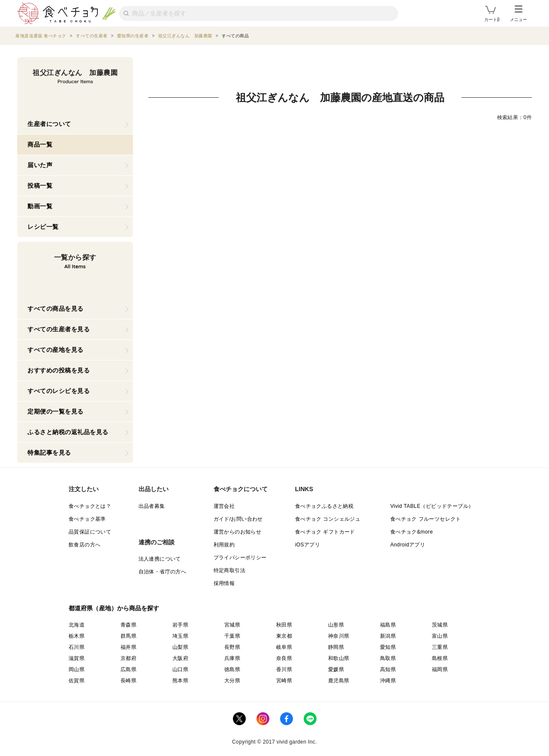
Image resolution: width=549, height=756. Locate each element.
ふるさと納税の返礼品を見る (68, 432)
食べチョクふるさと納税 (324, 506)
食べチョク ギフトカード (325, 532)
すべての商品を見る (56, 309)
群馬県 (128, 636)
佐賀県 (77, 681)
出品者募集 (152, 506)
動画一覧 (40, 206)
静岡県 (336, 647)
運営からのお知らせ (238, 532)
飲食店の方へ (84, 545)
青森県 (128, 625)
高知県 (388, 669)
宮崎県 (284, 681)
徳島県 (232, 669)
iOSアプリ (308, 545)
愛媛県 (336, 669)
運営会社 (224, 506)
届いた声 (40, 165)
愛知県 (388, 647)
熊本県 (180, 681)
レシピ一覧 (43, 227)
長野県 (232, 647)
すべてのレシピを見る (59, 391)
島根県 (440, 658)
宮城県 (232, 625)
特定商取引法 (229, 570)
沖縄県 (388, 681)
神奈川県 (339, 636)
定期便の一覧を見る (56, 411)
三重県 (440, 647)
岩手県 (180, 625)
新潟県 (388, 636)
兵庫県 (232, 658)
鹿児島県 (339, 681)
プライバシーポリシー (240, 558)
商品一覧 (40, 144)
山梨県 (180, 647)
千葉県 (232, 636)
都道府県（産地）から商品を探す (114, 608)
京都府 (128, 658)
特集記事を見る (49, 453)
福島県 (388, 625)
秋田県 (284, 625)
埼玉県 (180, 636)
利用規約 (224, 545)
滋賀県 (77, 658)
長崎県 (128, 681)
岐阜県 (284, 647)
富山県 (440, 636)
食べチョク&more (412, 532)
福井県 (128, 647)
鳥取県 (388, 658)
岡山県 (77, 669)
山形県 (336, 625)
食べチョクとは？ (90, 506)
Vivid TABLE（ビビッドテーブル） (432, 506)
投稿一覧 (40, 186)
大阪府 (180, 658)
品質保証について (90, 532)
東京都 (284, 636)
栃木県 (77, 636)
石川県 (77, 647)
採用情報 (224, 583)
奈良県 (284, 658)
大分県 (232, 681)
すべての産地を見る (56, 350)
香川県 (284, 669)
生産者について (49, 124)
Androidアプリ (408, 545)
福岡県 (440, 669)
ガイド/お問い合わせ (238, 519)
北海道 (77, 625)
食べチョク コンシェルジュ (328, 519)
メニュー (519, 14)
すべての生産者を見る (59, 329)
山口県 (180, 669)
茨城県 (440, 625)
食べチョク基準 (87, 519)
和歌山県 (339, 658)
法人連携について (160, 559)
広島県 (128, 669)
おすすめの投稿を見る (59, 370)
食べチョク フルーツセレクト (426, 519)
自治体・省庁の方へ (163, 572)
